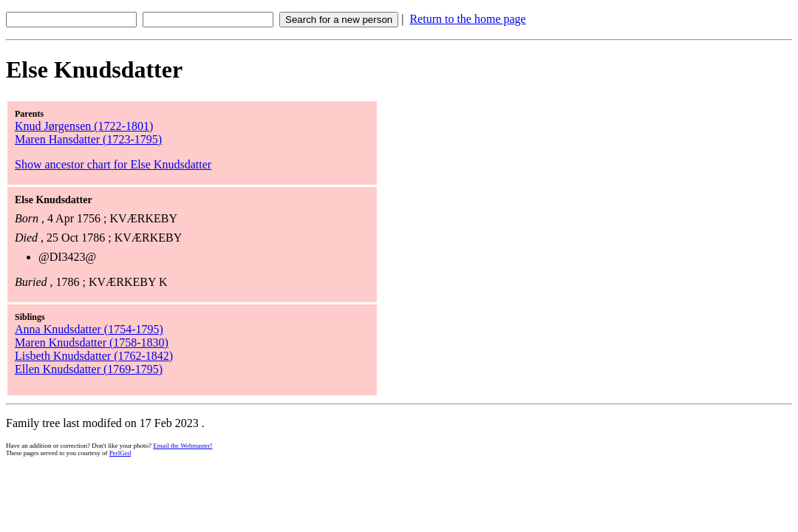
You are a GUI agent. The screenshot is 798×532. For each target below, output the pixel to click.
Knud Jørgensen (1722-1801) (84, 126)
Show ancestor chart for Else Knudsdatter (113, 164)
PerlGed (120, 453)
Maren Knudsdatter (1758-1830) (92, 342)
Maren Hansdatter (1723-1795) (88, 139)
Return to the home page (467, 19)
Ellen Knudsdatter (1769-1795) (89, 369)
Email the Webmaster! (183, 446)
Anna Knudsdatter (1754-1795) (89, 329)
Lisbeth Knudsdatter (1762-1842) (94, 356)
